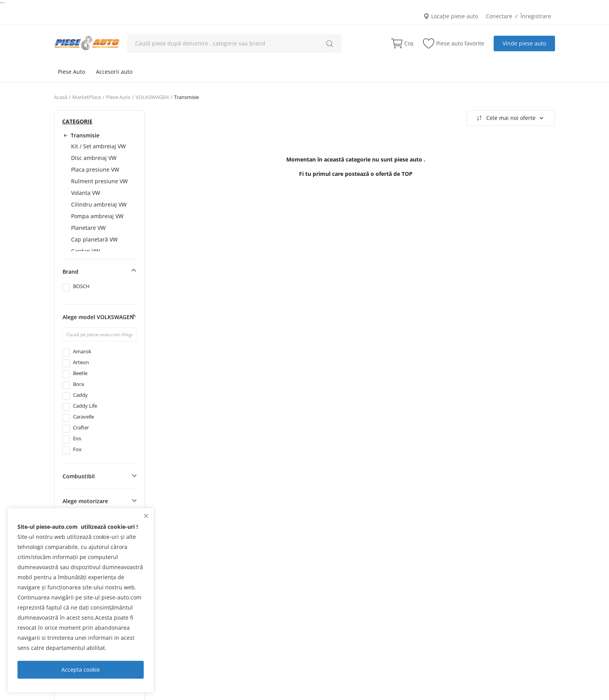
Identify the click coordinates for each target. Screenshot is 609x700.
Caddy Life (85, 406)
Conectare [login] (499, 16)
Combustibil (79, 476)
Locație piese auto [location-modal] (451, 16)
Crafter (81, 427)
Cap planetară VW (94, 239)
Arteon (81, 362)
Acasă (61, 97)
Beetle (80, 373)
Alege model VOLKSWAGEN (98, 317)
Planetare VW (88, 228)
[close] (146, 516)
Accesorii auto (114, 72)
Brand (70, 272)
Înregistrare (536, 16)
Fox (77, 449)
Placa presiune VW (95, 169)
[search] (330, 43)
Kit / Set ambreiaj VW (98, 146)
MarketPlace (87, 97)
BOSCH (81, 286)
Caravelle (84, 417)
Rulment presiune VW (99, 181)
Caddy (80, 395)
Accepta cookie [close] (81, 670)
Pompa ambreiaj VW (97, 216)
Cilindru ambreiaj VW (99, 204)
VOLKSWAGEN (152, 97)
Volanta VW (86, 193)
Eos (77, 438)
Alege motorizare (85, 501)
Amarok (82, 351)
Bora (78, 384)
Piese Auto (71, 72)
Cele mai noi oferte (510, 118)
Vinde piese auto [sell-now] (524, 43)
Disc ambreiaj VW (94, 158)
